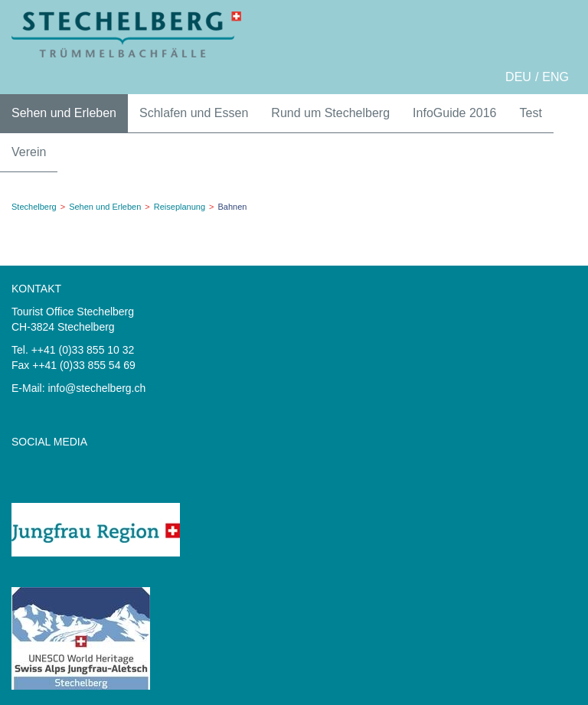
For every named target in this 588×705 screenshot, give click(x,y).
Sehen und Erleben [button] (64, 113)
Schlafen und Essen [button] (194, 113)
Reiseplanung (180, 207)
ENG (555, 77)
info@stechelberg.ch (96, 388)
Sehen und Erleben (105, 207)
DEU (518, 77)
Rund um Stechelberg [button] (330, 113)
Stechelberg (34, 207)
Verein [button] (29, 152)
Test (531, 113)
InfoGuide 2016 (454, 113)
